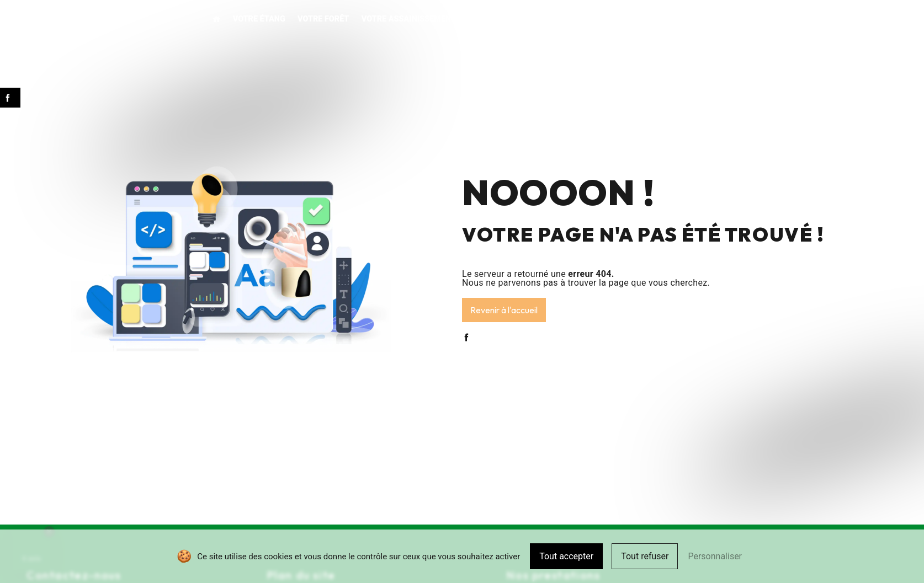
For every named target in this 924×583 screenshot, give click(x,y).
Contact (731, 19)
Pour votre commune (656, 19)
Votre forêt (323, 19)
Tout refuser (645, 556)
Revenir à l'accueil (504, 310)
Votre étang (259, 19)
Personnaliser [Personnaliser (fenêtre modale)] (715, 556)
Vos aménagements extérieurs (533, 19)
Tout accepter (566, 556)
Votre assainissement (409, 19)
